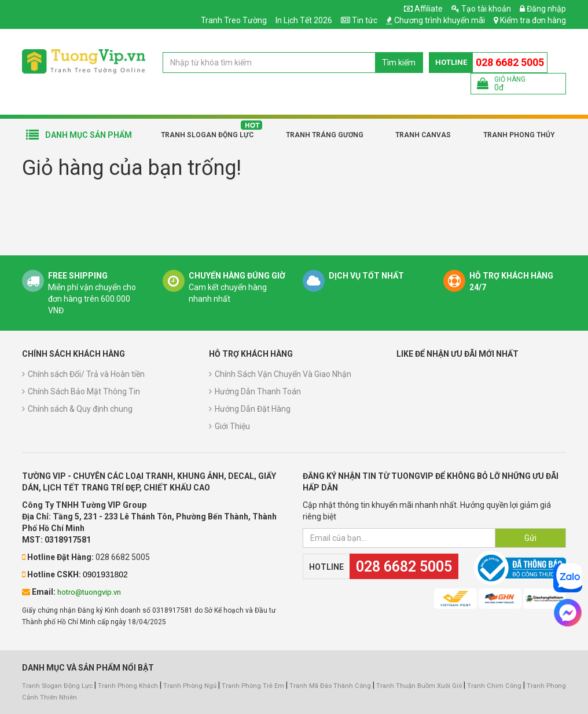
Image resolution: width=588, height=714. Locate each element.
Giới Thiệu (232, 426)
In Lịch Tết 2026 (304, 20)
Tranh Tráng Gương (325, 135)
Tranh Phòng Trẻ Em (253, 686)
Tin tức (365, 20)
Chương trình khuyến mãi (440, 20)
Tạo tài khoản (481, 9)
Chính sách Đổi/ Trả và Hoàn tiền (86, 374)
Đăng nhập (543, 9)
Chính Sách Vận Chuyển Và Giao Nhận (283, 374)
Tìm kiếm (399, 63)
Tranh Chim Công (494, 686)
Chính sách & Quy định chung (80, 409)
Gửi (530, 538)
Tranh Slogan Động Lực (207, 135)
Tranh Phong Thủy (519, 135)
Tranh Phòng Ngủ (190, 686)
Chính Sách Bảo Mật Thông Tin (84, 391)
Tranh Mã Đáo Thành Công (330, 686)
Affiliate (423, 9)
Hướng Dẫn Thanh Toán (258, 391)
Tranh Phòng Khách (128, 686)
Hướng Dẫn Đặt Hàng (253, 409)
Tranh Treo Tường (234, 20)
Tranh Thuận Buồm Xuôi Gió (419, 686)
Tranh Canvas (423, 135)
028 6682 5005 (510, 62)
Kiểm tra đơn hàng (533, 20)
